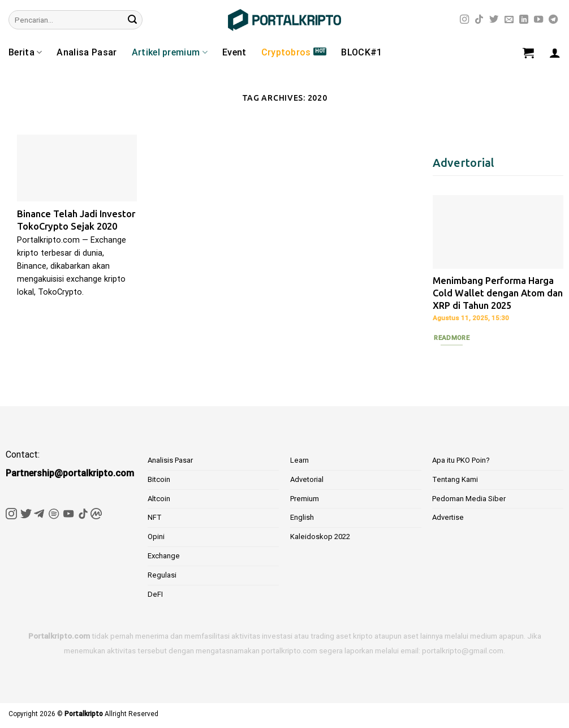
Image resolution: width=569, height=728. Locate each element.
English (302, 517)
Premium (305, 499)
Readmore (452, 338)
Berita (25, 53)
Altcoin (159, 499)
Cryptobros (286, 52)
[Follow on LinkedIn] (524, 20)
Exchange (164, 556)
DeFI (155, 594)
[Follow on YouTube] (538, 20)
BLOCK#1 (361, 52)
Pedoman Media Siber (469, 499)
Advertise (448, 517)
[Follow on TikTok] (479, 20)
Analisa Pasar (87, 52)
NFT (155, 517)
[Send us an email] (509, 20)
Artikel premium (170, 53)
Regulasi (162, 575)
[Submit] (132, 20)
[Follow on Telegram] (553, 20)
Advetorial (307, 479)
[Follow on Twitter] (494, 20)
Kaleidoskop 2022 (320, 537)
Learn (299, 460)
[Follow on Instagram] (464, 20)
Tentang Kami (455, 479)
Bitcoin (159, 479)
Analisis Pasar (170, 460)
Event (234, 52)
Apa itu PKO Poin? (461, 460)
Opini (156, 537)
